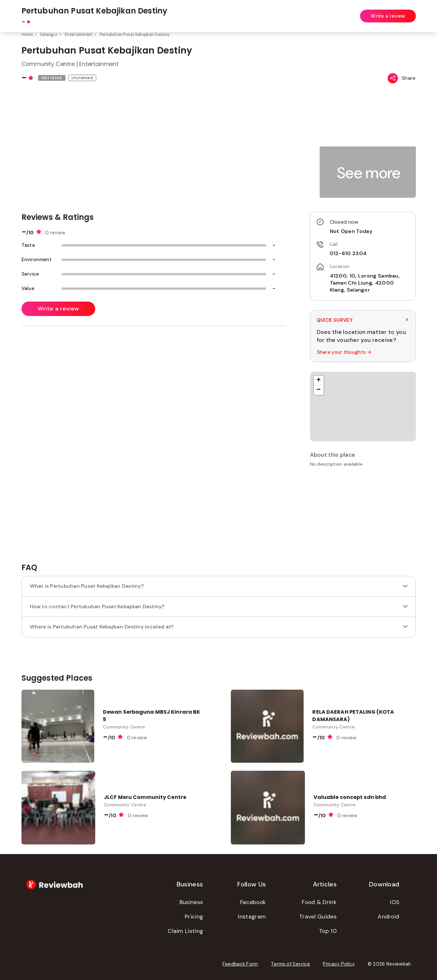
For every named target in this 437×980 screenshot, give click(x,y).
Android (388, 917)
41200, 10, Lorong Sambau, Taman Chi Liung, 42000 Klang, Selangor (365, 283)
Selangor (49, 35)
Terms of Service (291, 964)
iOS (395, 902)
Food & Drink (319, 902)
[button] (369, 173)
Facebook (253, 902)
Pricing (194, 917)
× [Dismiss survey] (407, 320)
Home (27, 35)
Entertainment (79, 35)
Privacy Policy (339, 964)
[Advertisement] (363, 517)
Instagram (252, 917)
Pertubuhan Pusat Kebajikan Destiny (135, 35)
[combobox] (170, 12)
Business (191, 902)
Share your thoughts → (344, 352)
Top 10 (328, 931)
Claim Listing (185, 931)
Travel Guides (318, 917)
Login (410, 12)
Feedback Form (240, 964)
